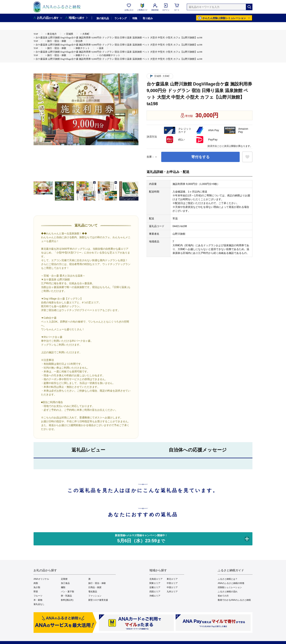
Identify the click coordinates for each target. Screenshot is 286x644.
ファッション (95, 596)
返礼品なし (39, 604)
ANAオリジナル (41, 579)
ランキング (120, 18)
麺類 (63, 587)
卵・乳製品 (66, 596)
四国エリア (155, 592)
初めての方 (223, 596)
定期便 (64, 579)
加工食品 (65, 583)
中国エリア (172, 587)
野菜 (36, 592)
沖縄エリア (155, 596)
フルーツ (38, 596)
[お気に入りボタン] (247, 157)
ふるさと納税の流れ (228, 592)
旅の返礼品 (103, 18)
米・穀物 (38, 600)
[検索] (249, 7)
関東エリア (155, 583)
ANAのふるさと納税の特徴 (231, 583)
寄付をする (200, 157)
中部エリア (172, 583)
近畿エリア (155, 587)
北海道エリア (156, 579)
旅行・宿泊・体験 (97, 583)
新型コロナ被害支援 (98, 600)
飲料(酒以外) (67, 600)
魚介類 (37, 587)
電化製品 (93, 592)
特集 (135, 18)
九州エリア (172, 592)
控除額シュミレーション (230, 587)
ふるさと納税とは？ (228, 579)
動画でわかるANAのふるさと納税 (234, 600)
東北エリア (172, 579)
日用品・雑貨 (95, 587)
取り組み (148, 18)
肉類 (36, 583)
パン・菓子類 (67, 592)
